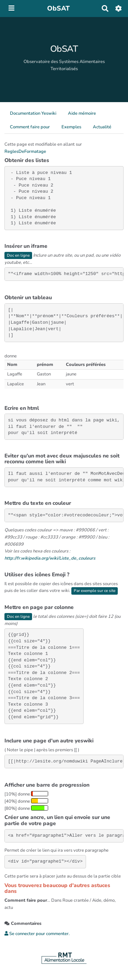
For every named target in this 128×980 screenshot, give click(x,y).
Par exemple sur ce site (95, 591)
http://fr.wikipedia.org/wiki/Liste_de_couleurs (50, 558)
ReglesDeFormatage (25, 151)
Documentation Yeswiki (33, 113)
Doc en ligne (18, 255)
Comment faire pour (30, 127)
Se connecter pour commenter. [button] (37, 934)
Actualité (102, 127)
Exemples (71, 127)
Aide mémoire (82, 113)
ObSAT (64, 49)
